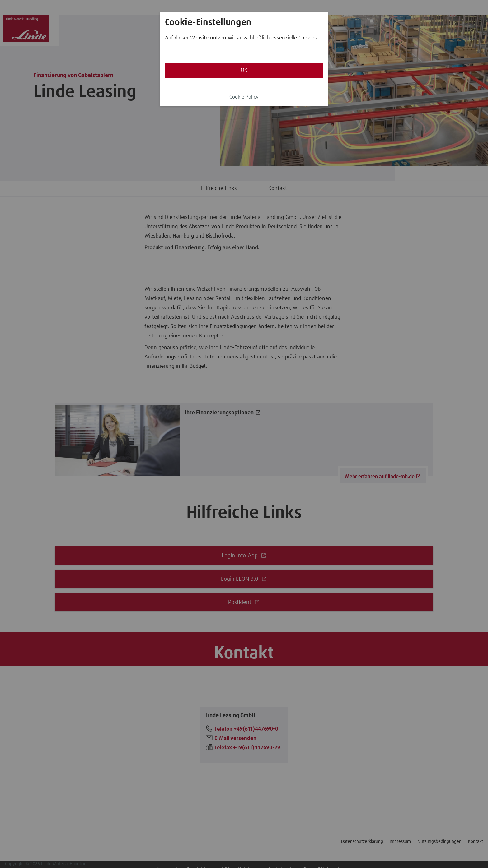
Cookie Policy (244, 97)
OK (244, 70)
